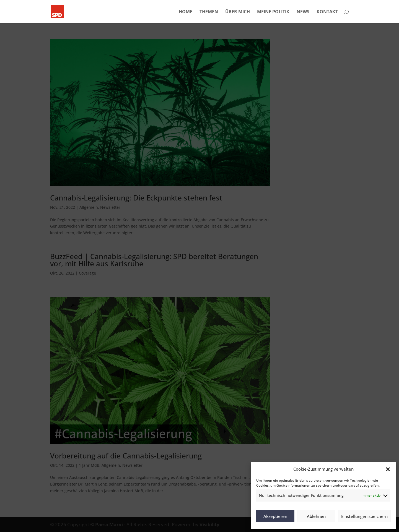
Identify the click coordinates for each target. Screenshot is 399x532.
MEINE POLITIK (273, 12)
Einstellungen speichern (364, 516)
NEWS (303, 12)
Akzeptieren (275, 516)
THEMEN (209, 12)
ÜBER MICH (238, 12)
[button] (388, 469)
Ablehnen (316, 516)
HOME (186, 12)
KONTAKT (327, 12)
